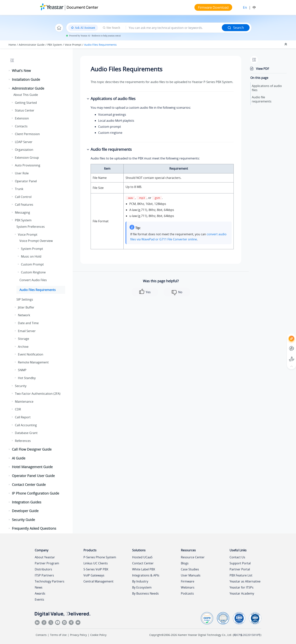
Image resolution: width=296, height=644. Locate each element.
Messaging (22, 212)
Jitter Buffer (26, 307)
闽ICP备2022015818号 (247, 635)
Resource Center (193, 557)
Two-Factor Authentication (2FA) (38, 394)
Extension (22, 118)
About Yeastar (45, 557)
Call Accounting (26, 425)
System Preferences (31, 227)
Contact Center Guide (29, 485)
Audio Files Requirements (100, 45)
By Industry (140, 581)
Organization (24, 150)
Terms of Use (58, 635)
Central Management (98, 581)
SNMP (22, 370)
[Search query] (174, 28)
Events (39, 599)
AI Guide (19, 458)
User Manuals (191, 575)
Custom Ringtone (33, 272)
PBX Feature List (241, 575)
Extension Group (27, 158)
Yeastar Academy (242, 593)
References (23, 441)
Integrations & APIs (146, 575)
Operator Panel (26, 181)
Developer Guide (25, 511)
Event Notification (31, 354)
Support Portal (240, 563)
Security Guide (23, 520)
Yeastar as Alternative (245, 581)
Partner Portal (240, 569)
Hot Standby (27, 378)
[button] (10, 71)
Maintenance (24, 402)
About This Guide (26, 95)
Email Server (27, 331)
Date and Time (28, 323)
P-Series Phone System (100, 557)
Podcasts (187, 593)
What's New (21, 71)
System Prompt (32, 249)
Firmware (188, 581)
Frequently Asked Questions (34, 528)
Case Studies (190, 569)
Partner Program (47, 563)
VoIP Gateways (94, 575)
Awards (40, 593)
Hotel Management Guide (32, 467)
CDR (18, 409)
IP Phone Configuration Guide (35, 493)
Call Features (24, 205)
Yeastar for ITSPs (242, 587)
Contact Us (237, 557)
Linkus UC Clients (96, 563)
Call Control (23, 197)
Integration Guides (27, 502)
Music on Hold (31, 256)
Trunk (19, 189)
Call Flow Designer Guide (32, 449)
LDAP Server (24, 142)
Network (24, 315)
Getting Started (26, 103)
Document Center (82, 7)
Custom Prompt (32, 264)
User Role (22, 173)
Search (236, 28)
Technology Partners (50, 581)
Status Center (25, 110)
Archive (23, 347)
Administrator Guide (32, 45)
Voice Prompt (73, 45)
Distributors (43, 569)
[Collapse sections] (286, 44)
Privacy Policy (78, 635)
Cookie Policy (98, 635)
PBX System (55, 45)
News (39, 587)
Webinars (188, 587)
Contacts (21, 126)
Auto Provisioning (28, 165)
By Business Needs (145, 593)
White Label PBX (144, 569)
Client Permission (27, 134)
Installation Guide (26, 79)
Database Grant (26, 433)
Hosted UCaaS (142, 557)
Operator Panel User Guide (33, 476)
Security (21, 386)
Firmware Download (213, 7)
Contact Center (143, 563)
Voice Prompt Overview (36, 241)
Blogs (185, 563)
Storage (24, 339)
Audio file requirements (262, 99)
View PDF (262, 69)
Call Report (23, 417)
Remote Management (33, 362)
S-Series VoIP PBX (96, 569)
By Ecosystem (142, 587)
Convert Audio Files (33, 280)
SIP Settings (25, 299)
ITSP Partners (44, 575)
